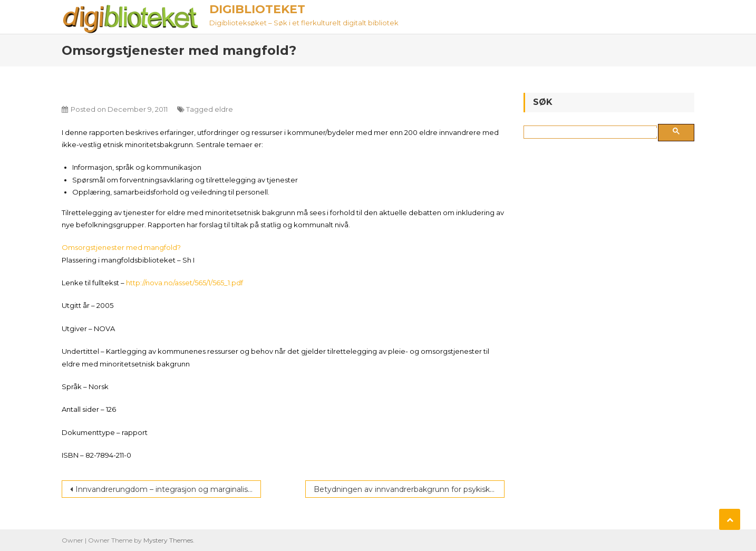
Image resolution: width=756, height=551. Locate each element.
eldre (224, 109)
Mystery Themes (168, 540)
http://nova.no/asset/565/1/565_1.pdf (185, 283)
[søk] (592, 132)
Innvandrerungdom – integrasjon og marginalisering (168, 489)
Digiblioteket (257, 9)
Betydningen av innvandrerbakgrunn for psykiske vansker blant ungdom (409, 489)
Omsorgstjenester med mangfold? (121, 247)
